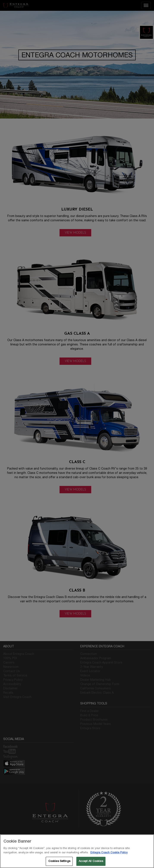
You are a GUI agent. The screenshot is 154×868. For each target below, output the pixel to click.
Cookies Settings (59, 861)
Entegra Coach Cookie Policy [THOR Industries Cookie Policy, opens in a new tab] (109, 852)
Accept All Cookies (91, 861)
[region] (77, 851)
